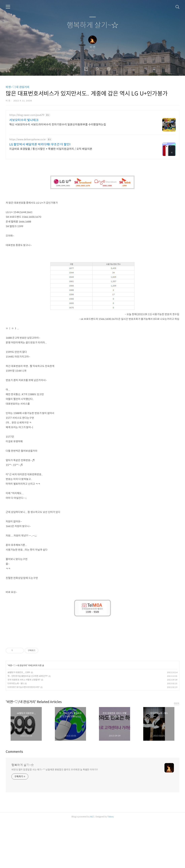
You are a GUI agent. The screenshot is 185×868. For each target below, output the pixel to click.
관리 (110, 69)
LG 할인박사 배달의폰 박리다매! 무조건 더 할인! (40, 144)
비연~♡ (12, 713)
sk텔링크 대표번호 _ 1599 (19, 719)
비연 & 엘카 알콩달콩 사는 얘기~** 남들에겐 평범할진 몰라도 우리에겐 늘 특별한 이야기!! (55, 817)
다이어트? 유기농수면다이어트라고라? (23, 734)
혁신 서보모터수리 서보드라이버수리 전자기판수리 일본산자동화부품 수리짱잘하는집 (58, 125)
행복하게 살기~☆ (92, 25)
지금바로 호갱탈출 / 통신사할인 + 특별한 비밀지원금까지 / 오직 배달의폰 (51, 149)
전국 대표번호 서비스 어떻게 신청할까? (24, 727)
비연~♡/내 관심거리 (18, 87)
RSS (98, 69)
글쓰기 (75, 69)
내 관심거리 (22, 713)
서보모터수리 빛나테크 (24, 120)
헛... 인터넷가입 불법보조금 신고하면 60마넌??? (28, 723)
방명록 (87, 69)
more (177, 750)
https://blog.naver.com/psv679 (27, 115)
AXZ (92, 864)
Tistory (111, 864)
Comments (14, 799)
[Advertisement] (92, 186)
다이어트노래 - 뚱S (16, 731)
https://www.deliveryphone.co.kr (28, 140)
